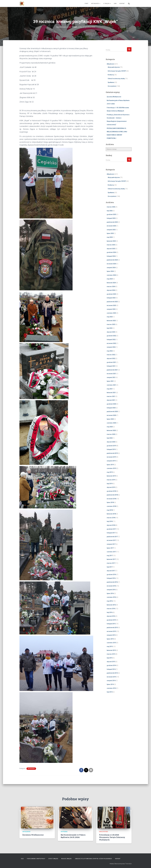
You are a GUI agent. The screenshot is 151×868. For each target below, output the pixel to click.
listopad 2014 (111, 669)
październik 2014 (112, 673)
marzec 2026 (111, 207)
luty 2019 (110, 483)
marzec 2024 (111, 287)
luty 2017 (110, 567)
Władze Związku (66, 859)
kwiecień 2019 (111, 476)
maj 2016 (110, 601)
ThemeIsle (128, 864)
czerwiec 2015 (111, 643)
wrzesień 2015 (111, 631)
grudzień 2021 (111, 362)
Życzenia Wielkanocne (114, 97)
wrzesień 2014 (111, 677)
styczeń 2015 (111, 662)
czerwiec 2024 (111, 275)
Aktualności (96, 4)
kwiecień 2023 (111, 321)
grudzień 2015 (111, 620)
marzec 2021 (111, 396)
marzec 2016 (111, 609)
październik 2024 (112, 260)
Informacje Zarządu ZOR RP (117, 71)
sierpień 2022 (111, 347)
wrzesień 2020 (111, 415)
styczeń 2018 (111, 525)
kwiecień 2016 (111, 605)
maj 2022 (110, 351)
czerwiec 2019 (111, 468)
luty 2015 (110, 658)
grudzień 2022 (111, 336)
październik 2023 (112, 302)
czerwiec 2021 (111, 385)
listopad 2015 (111, 624)
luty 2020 (110, 438)
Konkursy (111, 75)
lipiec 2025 (110, 233)
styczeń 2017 (111, 571)
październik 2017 (112, 537)
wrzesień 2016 (111, 586)
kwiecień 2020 (111, 430)
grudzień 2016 (111, 575)
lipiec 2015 (110, 639)
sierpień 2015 (111, 635)
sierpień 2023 (111, 309)
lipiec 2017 (110, 548)
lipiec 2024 (110, 271)
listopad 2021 (111, 366)
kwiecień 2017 (111, 559)
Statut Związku (53, 859)
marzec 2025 (111, 245)
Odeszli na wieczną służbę (116, 79)
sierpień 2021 (111, 377)
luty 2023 (110, 328)
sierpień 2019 (111, 461)
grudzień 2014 (111, 665)
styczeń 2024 (111, 290)
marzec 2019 (111, 480)
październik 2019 (112, 453)
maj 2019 (110, 472)
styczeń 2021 (111, 400)
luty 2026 (110, 211)
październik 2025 (112, 222)
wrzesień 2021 (111, 374)
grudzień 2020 (111, 404)
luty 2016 (110, 612)
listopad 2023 (111, 298)
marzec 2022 (111, 355)
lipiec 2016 (110, 593)
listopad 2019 (111, 449)
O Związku (107, 4)
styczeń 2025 (111, 249)
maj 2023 (110, 317)
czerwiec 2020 (111, 423)
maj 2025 (110, 237)
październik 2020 (112, 412)
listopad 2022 (111, 340)
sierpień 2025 (111, 230)
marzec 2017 (111, 563)
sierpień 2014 (111, 681)
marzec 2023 (111, 324)
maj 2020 (110, 427)
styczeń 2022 (111, 358)
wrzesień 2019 (111, 457)
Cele (22, 859)
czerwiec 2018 (111, 506)
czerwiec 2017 (111, 552)
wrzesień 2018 (111, 499)
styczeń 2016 (111, 616)
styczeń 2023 (111, 332)
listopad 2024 (111, 256)
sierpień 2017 (111, 544)
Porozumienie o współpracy (36, 859)
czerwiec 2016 (111, 597)
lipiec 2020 (110, 419)
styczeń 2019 (111, 487)
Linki (115, 4)
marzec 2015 (111, 654)
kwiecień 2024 (111, 283)
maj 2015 (110, 646)
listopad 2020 (111, 408)
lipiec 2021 (110, 381)
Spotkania (111, 82)
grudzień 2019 (111, 446)
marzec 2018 (111, 518)
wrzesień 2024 (111, 264)
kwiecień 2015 (111, 650)
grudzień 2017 (111, 529)
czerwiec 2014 (111, 688)
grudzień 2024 (111, 252)
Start (86, 4)
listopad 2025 (111, 218)
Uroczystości (112, 86)
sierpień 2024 (111, 268)
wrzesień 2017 (111, 540)
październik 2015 (112, 628)
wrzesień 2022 (111, 343)
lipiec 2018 (110, 502)
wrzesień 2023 (111, 305)
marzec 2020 (111, 434)
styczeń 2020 (111, 442)
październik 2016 (112, 582)
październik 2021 (112, 370)
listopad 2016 (111, 578)
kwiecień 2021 (111, 393)
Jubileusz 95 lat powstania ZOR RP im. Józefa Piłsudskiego (93, 859)
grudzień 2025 (111, 214)
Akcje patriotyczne (114, 67)
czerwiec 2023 (111, 313)
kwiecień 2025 (111, 241)
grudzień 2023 (111, 294)
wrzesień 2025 (111, 226)
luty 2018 (110, 521)
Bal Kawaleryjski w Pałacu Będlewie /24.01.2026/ (73, 836)
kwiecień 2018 (111, 514)
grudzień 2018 (111, 491)
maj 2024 (110, 279)
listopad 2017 (111, 533)
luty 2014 (110, 692)
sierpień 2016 (111, 590)
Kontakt (122, 4)
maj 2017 (110, 556)
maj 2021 (110, 389)
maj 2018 (110, 510)
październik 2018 (112, 495)
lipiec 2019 (110, 465)
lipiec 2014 (110, 684)
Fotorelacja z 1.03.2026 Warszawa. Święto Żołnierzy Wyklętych (112, 837)
